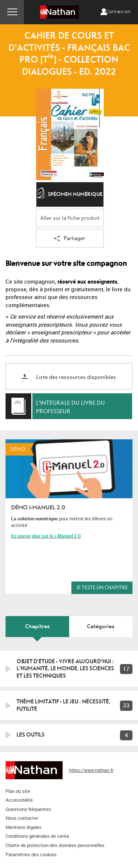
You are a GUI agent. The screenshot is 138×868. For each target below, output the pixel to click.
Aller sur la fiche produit (70, 218)
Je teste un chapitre (102, 588)
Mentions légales (24, 827)
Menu (12, 12)
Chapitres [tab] (37, 626)
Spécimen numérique (70, 195)
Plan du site (18, 791)
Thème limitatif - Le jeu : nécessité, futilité (63, 705)
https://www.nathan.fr (91, 770)
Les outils (31, 735)
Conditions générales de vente (37, 836)
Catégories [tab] (101, 626)
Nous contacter (22, 818)
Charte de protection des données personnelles (55, 845)
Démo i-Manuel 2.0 (38, 507)
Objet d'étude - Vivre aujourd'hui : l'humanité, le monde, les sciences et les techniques (65, 669)
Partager (70, 239)
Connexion (118, 12)
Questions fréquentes (28, 809)
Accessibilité (19, 800)
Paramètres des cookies (31, 854)
